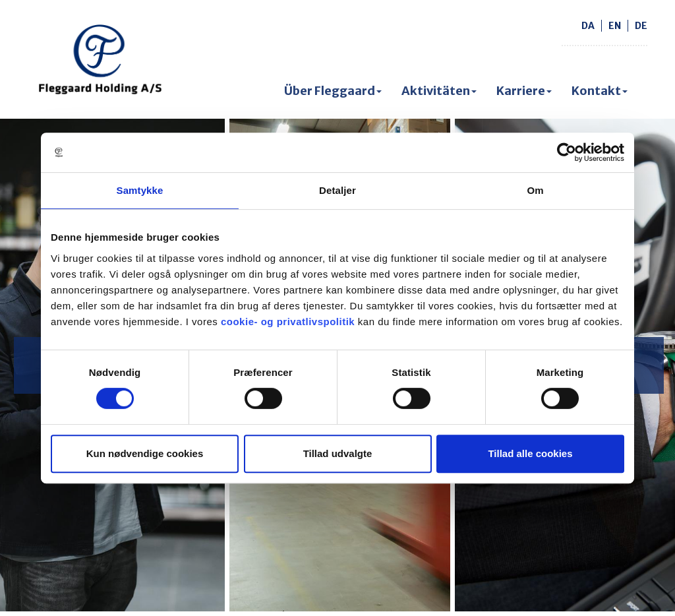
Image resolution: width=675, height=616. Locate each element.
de (641, 26)
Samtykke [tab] (140, 190)
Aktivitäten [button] (439, 91)
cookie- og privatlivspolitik (288, 322)
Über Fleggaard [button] (333, 91)
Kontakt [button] (600, 91)
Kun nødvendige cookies (145, 453)
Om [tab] (535, 190)
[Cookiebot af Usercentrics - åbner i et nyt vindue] (567, 152)
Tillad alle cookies (530, 453)
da (588, 26)
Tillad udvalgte (338, 453)
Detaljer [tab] (337, 190)
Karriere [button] (524, 91)
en (615, 26)
